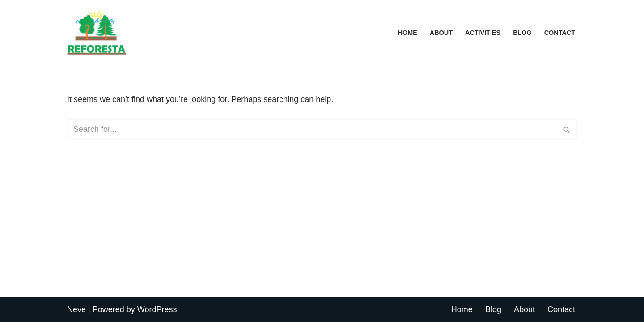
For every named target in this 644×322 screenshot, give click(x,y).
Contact (560, 33)
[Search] (312, 129)
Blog (522, 33)
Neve (76, 309)
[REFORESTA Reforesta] (97, 33)
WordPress (157, 309)
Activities (483, 33)
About (441, 33)
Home (408, 33)
